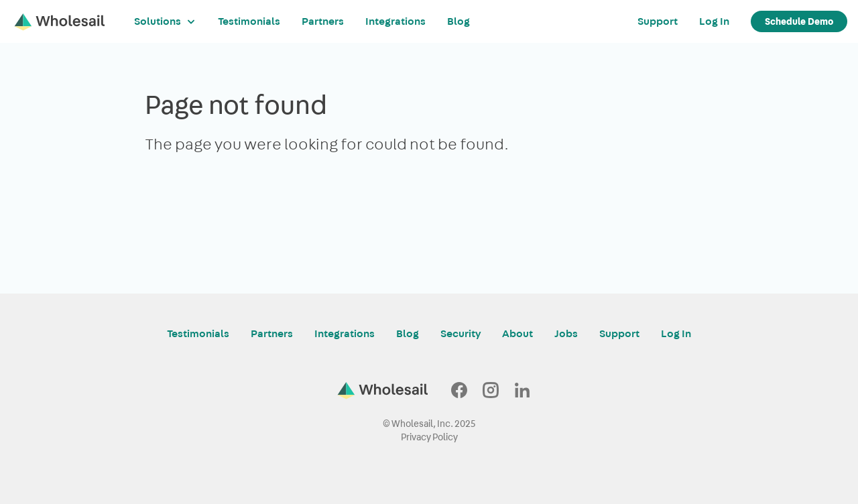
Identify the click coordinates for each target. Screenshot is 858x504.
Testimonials (249, 21)
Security (461, 333)
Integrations (395, 21)
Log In (714, 21)
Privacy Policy (429, 437)
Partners (323, 21)
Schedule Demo (799, 21)
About (517, 333)
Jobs (566, 333)
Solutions (165, 21)
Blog (458, 21)
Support (658, 21)
